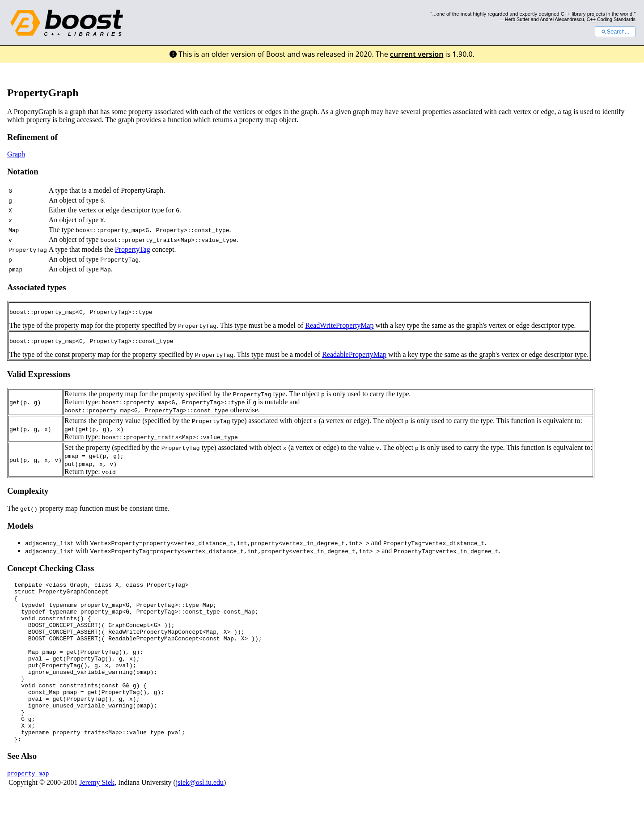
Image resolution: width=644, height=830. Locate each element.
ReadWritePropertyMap (339, 327)
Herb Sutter (517, 19)
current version (417, 54)
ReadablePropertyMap (354, 357)
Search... (615, 32)
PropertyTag (133, 249)
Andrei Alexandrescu (562, 19)
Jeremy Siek (97, 817)
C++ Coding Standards (611, 19)
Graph (16, 154)
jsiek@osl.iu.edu (200, 817)
